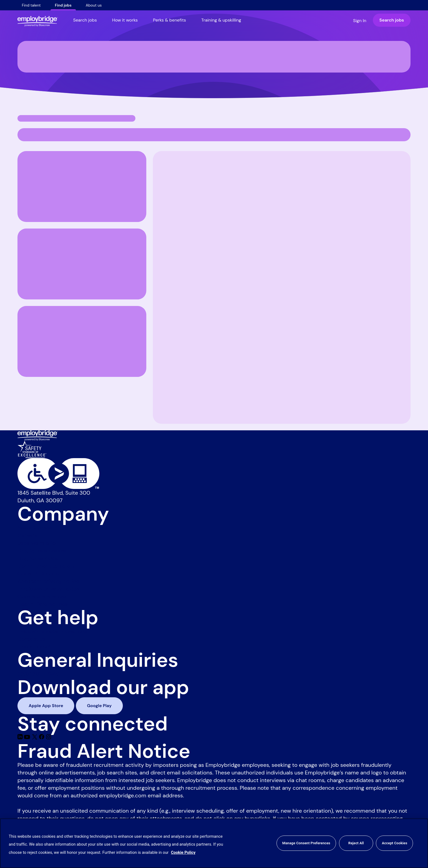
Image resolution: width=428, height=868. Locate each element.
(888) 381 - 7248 (38, 674)
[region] (214, 843)
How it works (125, 20)
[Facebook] (42, 738)
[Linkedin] (21, 738)
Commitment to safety (46, 566)
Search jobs (85, 20)
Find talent (31, 5)
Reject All (356, 843)
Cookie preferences (42, 596)
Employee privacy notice (48, 589)
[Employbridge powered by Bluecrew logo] (38, 435)
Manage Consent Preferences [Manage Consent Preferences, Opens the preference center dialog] (306, 843)
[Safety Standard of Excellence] (32, 449)
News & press (35, 528)
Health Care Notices (43, 604)
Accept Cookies (395, 843)
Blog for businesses (42, 551)
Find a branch (35, 647)
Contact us (31, 639)
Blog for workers (38, 558)
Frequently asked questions (52, 631)
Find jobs (63, 5)
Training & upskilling (221, 20)
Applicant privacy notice (48, 581)
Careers (27, 535)
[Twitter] (35, 738)
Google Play (99, 706)
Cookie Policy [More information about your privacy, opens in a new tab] (183, 852)
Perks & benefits (170, 20)
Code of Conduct (39, 573)
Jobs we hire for (38, 543)
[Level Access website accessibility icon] (214, 474)
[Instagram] (49, 738)
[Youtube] (28, 738)
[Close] (419, 843)
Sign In (359, 21)
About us (94, 5)
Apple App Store (46, 706)
